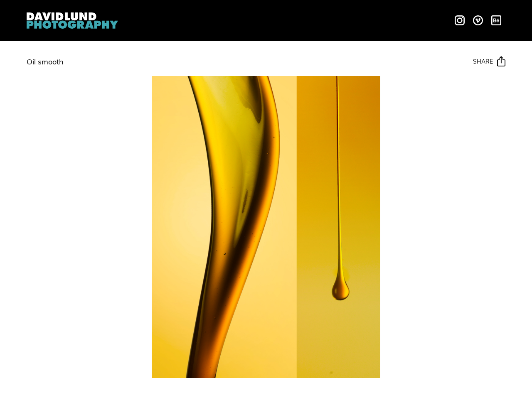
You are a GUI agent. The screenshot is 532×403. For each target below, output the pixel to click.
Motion (239, 19)
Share (489, 62)
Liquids (203, 19)
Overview (161, 19)
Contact (410, 19)
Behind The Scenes (346, 19)
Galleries (281, 19)
